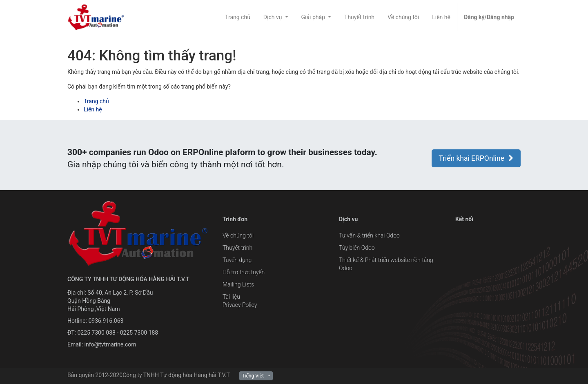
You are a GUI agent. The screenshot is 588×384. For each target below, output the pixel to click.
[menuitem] (238, 17)
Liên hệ (93, 109)
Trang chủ (96, 101)
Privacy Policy (240, 305)
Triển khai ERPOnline (476, 158)
